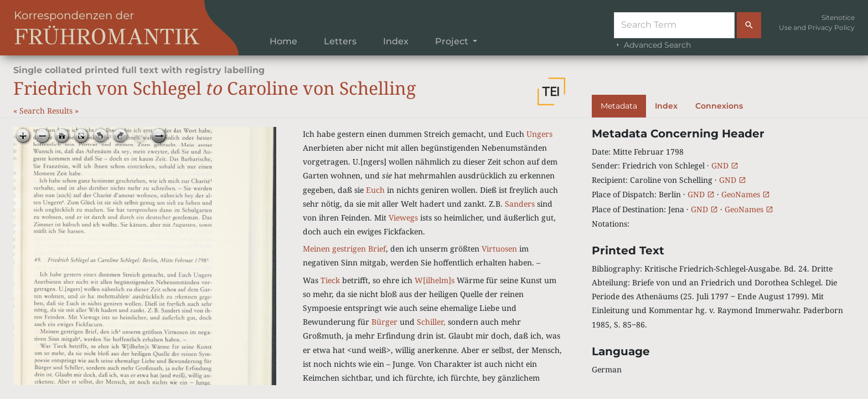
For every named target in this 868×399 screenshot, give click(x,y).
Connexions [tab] (719, 106)
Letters (340, 41)
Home (283, 41)
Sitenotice (838, 17)
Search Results (47, 111)
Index (396, 41)
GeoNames (746, 194)
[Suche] (674, 25)
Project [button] (453, 41)
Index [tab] (666, 106)
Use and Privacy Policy (817, 27)
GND (725, 165)
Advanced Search (652, 45)
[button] (551, 91)
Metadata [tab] (619, 106)
